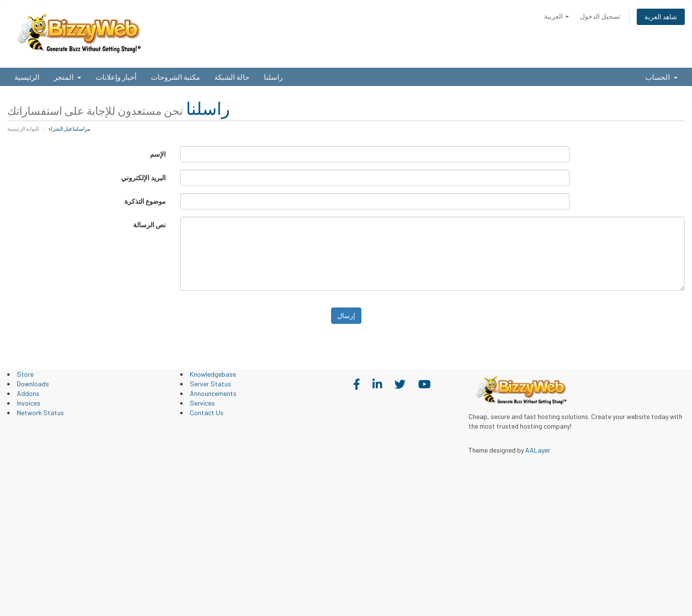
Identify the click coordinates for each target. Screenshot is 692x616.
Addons (28, 393)
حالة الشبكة (232, 77)
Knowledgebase (213, 374)
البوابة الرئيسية (23, 129)
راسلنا (273, 77)
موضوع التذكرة (145, 201)
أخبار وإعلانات (116, 77)
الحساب (661, 77)
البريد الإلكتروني (143, 178)
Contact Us (207, 413)
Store (25, 374)
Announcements (213, 393)
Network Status (40, 413)
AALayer (538, 450)
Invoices (29, 403)
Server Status (210, 384)
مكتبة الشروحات (175, 77)
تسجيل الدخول (600, 16)
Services (202, 403)
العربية (556, 16)
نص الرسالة (149, 225)
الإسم (158, 154)
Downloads (33, 384)
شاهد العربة (661, 17)
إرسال (346, 315)
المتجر (68, 77)
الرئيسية (27, 77)
